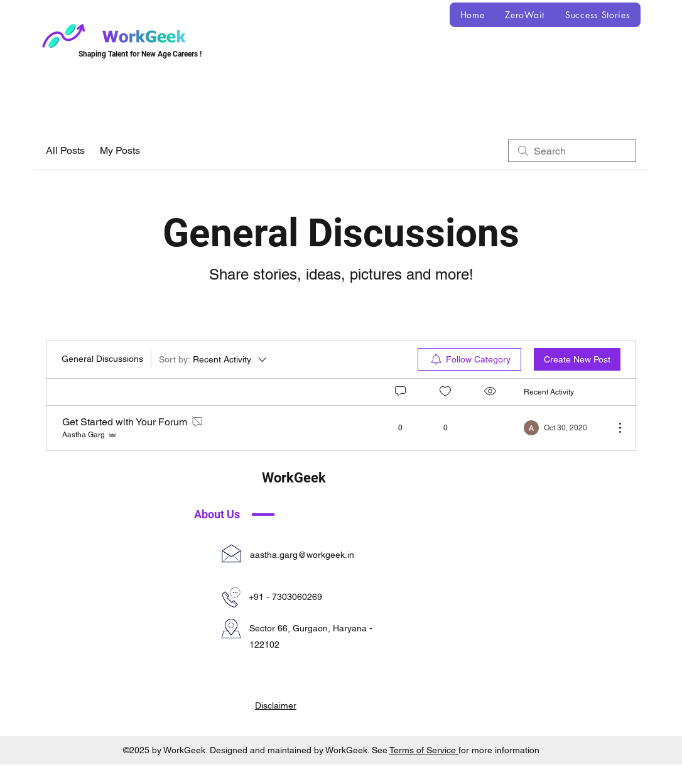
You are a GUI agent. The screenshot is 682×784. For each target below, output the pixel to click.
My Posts (120, 150)
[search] (572, 151)
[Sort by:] (214, 359)
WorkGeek (294, 478)
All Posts (65, 150)
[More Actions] (614, 428)
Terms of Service (424, 750)
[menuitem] (469, 359)
